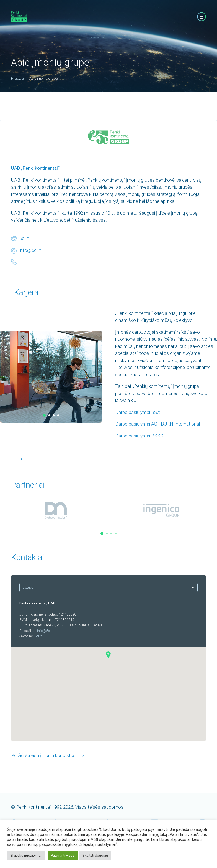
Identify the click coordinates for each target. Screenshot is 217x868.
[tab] (108, 137)
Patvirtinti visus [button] (63, 855)
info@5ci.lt (30, 250)
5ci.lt (24, 238)
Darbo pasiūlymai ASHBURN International (157, 424)
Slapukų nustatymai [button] (26, 855)
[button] (44, 415)
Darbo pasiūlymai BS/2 (138, 412)
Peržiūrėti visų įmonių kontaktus (43, 755)
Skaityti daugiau (95, 855)
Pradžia (17, 78)
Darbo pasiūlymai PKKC (139, 436)
